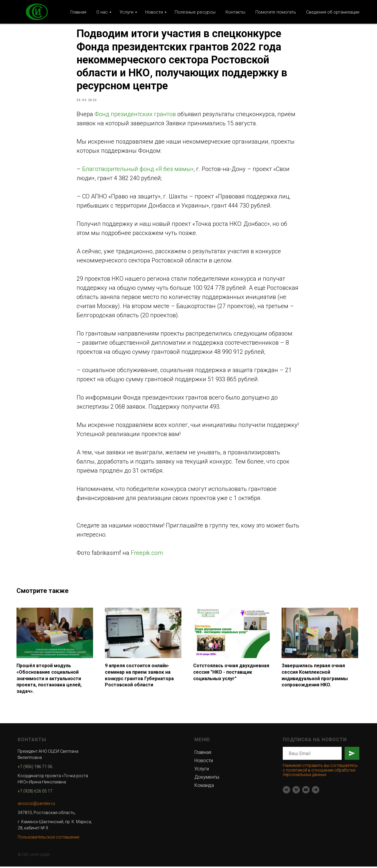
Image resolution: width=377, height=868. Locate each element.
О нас (102, 12)
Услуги (127, 12)
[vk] (286, 791)
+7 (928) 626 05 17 (35, 793)
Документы (207, 779)
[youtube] (306, 791)
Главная (78, 12)
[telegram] (316, 791)
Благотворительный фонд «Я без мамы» (138, 170)
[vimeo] (296, 791)
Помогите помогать (276, 12)
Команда (204, 787)
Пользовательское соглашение (48, 839)
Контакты (235, 12)
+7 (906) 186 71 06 (35, 768)
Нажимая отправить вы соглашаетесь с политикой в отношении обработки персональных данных (320, 771)
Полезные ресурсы (195, 12)
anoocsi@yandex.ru (36, 805)
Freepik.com (147, 553)
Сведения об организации (333, 12)
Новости (154, 12)
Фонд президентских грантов (135, 115)
